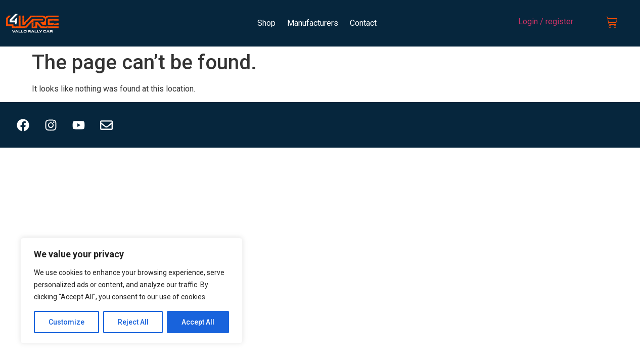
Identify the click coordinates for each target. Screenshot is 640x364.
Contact (363, 23)
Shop (266, 23)
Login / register (546, 21)
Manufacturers (313, 23)
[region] (131, 291)
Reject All (133, 322)
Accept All (198, 322)
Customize (66, 322)
